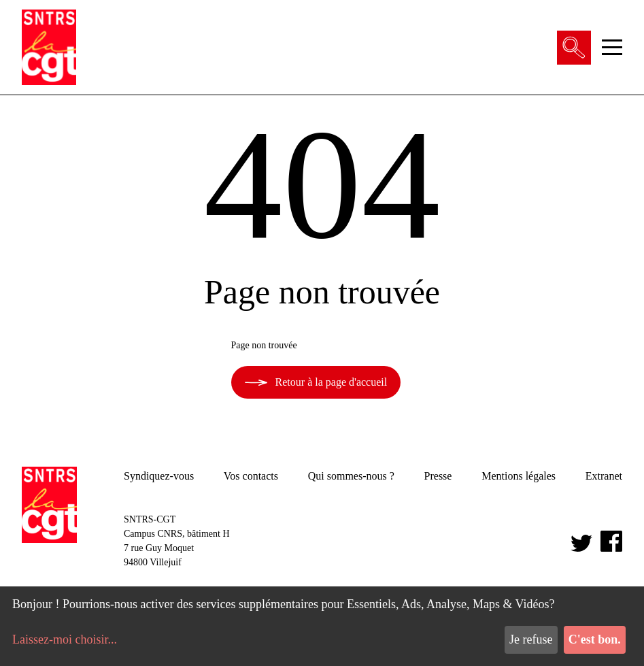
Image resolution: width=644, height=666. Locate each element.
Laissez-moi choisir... (65, 639)
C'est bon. (595, 639)
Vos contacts (251, 476)
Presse (438, 476)
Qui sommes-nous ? (351, 476)
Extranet (604, 476)
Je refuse (531, 639)
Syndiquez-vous (159, 476)
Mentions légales (519, 476)
